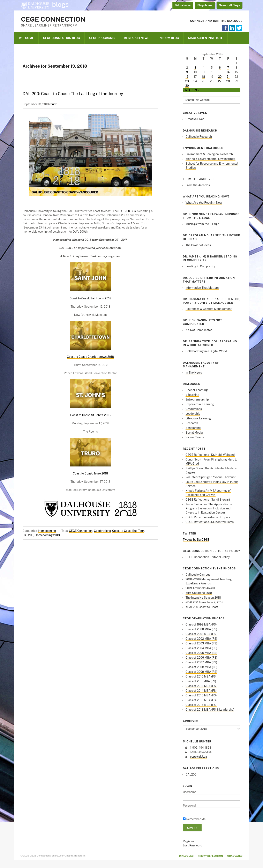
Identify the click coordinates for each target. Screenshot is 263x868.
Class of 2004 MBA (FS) (201, 648)
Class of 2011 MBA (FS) (201, 681)
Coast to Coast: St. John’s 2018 (90, 415)
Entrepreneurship (197, 399)
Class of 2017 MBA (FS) (201, 705)
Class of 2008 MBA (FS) (201, 667)
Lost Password (193, 845)
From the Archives (198, 185)
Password (189, 806)
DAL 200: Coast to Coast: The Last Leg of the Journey (73, 94)
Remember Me (194, 819)
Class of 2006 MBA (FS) (201, 658)
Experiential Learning (200, 404)
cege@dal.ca (198, 757)
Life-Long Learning (198, 418)
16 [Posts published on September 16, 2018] (187, 77)
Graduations (194, 409)
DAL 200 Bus (127, 211)
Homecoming (47, 531)
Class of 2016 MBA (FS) (201, 700)
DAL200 (28, 535)
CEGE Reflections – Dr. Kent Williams (210, 522)
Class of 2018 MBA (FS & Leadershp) (210, 710)
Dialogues (186, 856)
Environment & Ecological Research (209, 154)
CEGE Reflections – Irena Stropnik (208, 517)
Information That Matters (202, 288)
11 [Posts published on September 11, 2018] (204, 72)
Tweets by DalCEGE (196, 540)
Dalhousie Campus (198, 575)
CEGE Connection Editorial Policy (208, 557)
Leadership (193, 414)
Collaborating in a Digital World (206, 351)
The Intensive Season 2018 (203, 598)
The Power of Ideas (198, 245)
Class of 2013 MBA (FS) (201, 686)
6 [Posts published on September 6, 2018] (220, 68)
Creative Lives (195, 119)
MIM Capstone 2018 (199, 593)
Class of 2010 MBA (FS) (201, 676)
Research (192, 423)
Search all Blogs (230, 5)
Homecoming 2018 (47, 535)
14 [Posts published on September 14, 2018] (228, 72)
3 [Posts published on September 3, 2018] (195, 68)
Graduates (235, 856)
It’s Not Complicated (199, 330)
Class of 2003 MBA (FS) (201, 643)
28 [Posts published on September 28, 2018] (228, 81)
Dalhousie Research (199, 137)
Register (189, 841)
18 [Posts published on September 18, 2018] (204, 77)
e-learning (192, 395)
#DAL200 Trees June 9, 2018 (204, 602)
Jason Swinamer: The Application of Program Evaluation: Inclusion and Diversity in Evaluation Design (209, 508)
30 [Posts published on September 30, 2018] (187, 86)
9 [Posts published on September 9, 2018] (187, 72)
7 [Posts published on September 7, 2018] (228, 68)
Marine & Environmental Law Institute (211, 159)
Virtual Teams (195, 437)
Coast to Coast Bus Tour (128, 531)
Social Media (194, 433)
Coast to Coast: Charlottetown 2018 (90, 357)
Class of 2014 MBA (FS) (201, 691)
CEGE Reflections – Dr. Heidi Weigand (210, 455)
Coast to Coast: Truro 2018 (90, 473)
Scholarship (193, 428)
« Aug (187, 90)
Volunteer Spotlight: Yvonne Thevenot (211, 477)
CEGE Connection (53, 19)
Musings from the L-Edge (202, 224)
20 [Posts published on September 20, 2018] (220, 77)
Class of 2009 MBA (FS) (201, 672)
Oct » (196, 90)
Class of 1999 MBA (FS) (201, 624)
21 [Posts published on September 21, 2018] (228, 77)
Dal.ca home (183, 5)
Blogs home (205, 5)
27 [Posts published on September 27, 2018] (220, 81)
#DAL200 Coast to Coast (202, 607)
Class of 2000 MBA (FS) (201, 629)
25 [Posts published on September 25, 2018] (204, 81)
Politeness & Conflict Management (209, 309)
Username (190, 792)
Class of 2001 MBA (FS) (201, 634)
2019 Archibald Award (200, 588)
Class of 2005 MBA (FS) (201, 653)
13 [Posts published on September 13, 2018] (220, 72)
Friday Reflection (210, 856)
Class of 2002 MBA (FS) (201, 639)
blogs (60, 5)
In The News (194, 373)
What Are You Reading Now (204, 203)
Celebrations (102, 531)
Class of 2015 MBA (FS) (201, 695)
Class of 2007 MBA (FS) (201, 662)
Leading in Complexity (200, 266)
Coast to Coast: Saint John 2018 (90, 298)
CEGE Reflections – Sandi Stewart (208, 500)
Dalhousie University (35, 5)
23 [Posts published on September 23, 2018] (187, 81)
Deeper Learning (197, 390)
